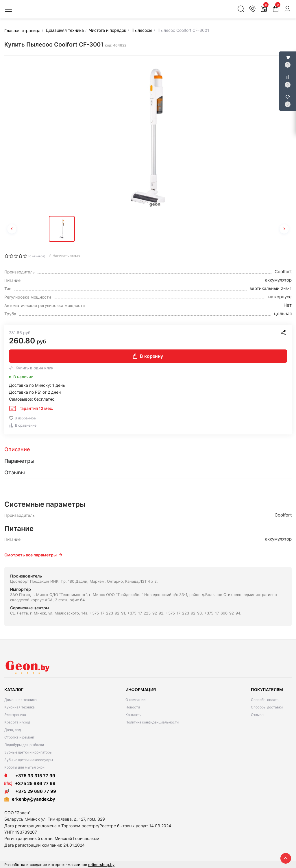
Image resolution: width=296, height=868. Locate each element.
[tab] (148, 449)
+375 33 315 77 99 (30, 776)
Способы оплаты (265, 700)
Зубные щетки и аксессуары (29, 760)
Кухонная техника (20, 707)
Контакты (133, 715)
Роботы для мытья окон (24, 767)
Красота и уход (17, 722)
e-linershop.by (101, 865)
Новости (133, 707)
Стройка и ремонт (19, 737)
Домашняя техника (21, 700)
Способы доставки (267, 707)
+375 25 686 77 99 (35, 783)
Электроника (15, 715)
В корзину (148, 356)
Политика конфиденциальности (152, 722)
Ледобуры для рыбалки (24, 745)
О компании (135, 700)
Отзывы (258, 715)
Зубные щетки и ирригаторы (28, 752)
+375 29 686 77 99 (30, 791)
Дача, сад (13, 730)
